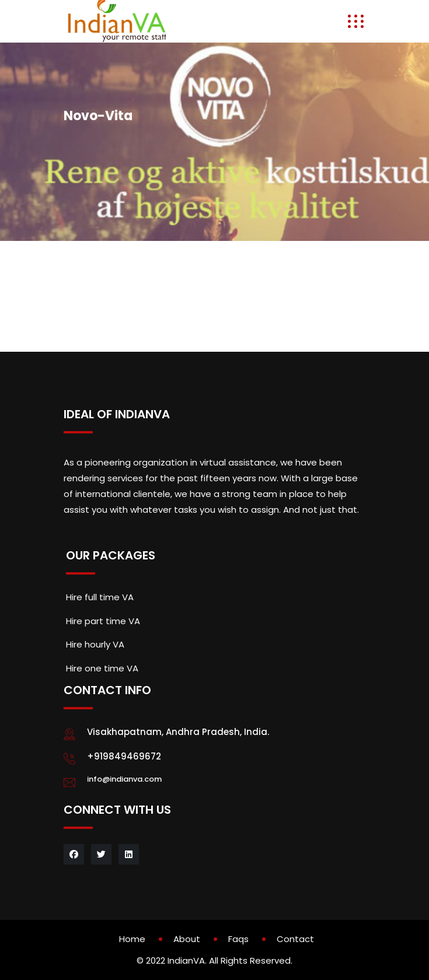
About (187, 939)
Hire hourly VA (95, 644)
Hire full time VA (100, 597)
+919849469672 (124, 756)
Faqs (238, 939)
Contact (295, 939)
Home (132, 939)
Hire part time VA (103, 621)
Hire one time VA (102, 668)
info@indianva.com (124, 779)
